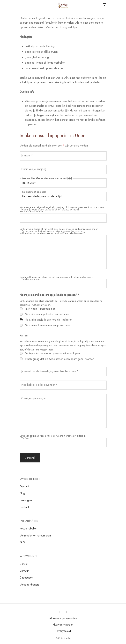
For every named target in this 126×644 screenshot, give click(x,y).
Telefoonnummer (31, 279)
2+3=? (27, 438)
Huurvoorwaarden (63, 625)
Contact (24, 507)
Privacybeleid (63, 631)
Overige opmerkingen (34, 398)
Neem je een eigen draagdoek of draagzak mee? (50, 210)
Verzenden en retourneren (35, 536)
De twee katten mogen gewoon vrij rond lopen (52, 354)
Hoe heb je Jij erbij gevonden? (39, 385)
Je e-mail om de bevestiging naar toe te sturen (50, 371)
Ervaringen (26, 500)
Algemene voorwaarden (63, 618)
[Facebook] (66, 612)
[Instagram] (60, 612)
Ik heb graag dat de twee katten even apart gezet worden (59, 359)
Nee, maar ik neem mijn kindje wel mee (47, 325)
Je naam (27, 155)
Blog (22, 493)
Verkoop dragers (29, 585)
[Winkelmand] (105, 5)
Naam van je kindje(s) (34, 169)
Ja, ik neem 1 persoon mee (40, 309)
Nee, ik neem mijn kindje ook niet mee (47, 314)
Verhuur (24, 571)
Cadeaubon (26, 578)
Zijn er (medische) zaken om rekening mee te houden (52, 231)
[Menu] (22, 5)
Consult (24, 564)
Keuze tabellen (28, 529)
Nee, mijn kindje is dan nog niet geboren (49, 320)
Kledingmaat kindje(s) (34, 192)
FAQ (22, 542)
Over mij (24, 486)
